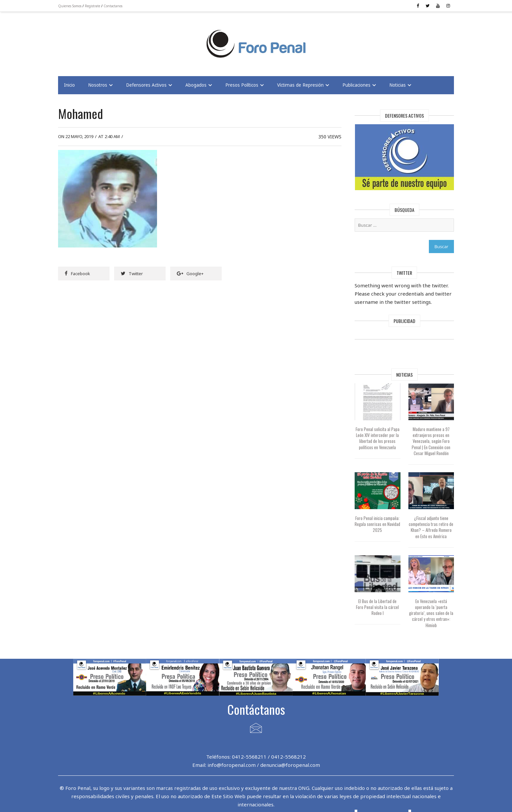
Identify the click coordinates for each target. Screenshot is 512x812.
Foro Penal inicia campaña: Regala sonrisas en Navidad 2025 (377, 524)
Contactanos (113, 6)
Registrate (93, 6)
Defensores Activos (146, 85)
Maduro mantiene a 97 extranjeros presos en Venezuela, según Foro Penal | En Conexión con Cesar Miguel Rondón (431, 441)
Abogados (196, 85)
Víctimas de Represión (300, 85)
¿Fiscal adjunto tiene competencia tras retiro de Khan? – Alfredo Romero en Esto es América (431, 527)
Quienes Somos (70, 6)
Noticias (398, 85)
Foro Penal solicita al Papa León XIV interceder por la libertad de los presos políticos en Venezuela (378, 438)
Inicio (69, 85)
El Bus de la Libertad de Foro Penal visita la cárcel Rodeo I (377, 607)
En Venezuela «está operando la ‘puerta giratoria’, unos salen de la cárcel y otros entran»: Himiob (431, 613)
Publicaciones (356, 85)
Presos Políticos (242, 85)
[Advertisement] (111, 40)
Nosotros (98, 85)
